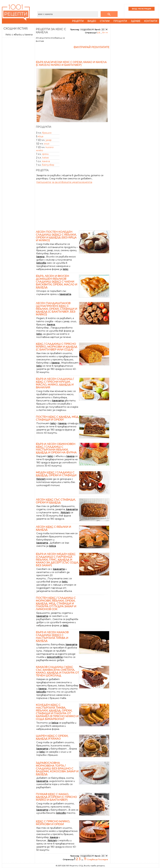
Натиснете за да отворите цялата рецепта (64, 182)
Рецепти (78, 21)
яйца (41, 136)
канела (46, 161)
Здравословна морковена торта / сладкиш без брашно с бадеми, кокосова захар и (57, 769)
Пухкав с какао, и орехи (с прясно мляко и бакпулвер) (56, 797)
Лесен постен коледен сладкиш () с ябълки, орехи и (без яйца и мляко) (56, 236)
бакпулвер (48, 165)
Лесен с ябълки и (53, 528)
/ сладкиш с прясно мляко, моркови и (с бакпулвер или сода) (57, 347)
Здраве (136, 21)
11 (103, 33)
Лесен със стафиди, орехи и (56, 501)
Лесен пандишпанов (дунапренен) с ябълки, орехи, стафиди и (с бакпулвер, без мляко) (57, 309)
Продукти (120, 21)
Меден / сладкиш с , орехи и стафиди (56, 474)
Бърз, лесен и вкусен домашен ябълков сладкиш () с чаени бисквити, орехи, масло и (57, 282)
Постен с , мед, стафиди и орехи (57, 418)
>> (107, 33)
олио (47, 144)
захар (49, 140)
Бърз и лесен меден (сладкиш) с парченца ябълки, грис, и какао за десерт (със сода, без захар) (57, 560)
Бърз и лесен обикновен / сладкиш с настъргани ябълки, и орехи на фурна (56, 448)
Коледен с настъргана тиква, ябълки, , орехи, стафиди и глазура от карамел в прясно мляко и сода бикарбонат (57, 712)
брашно (47, 133)
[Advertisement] (19, 86)
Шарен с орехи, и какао (52, 737)
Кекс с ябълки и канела (19, 35)
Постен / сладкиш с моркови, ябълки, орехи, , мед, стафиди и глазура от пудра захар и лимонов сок (56, 603)
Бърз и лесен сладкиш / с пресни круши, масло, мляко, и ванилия (55, 383)
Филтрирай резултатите (92, 47)
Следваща (92, 859)
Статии (105, 21)
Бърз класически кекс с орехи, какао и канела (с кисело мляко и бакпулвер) (71, 64)
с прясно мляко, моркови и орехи (53, 823)
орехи (45, 154)
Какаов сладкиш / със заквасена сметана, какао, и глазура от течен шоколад (57, 671)
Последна (103, 859)
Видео (92, 21)
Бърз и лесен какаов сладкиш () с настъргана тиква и (52, 637)
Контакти (151, 21)
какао (46, 158)
